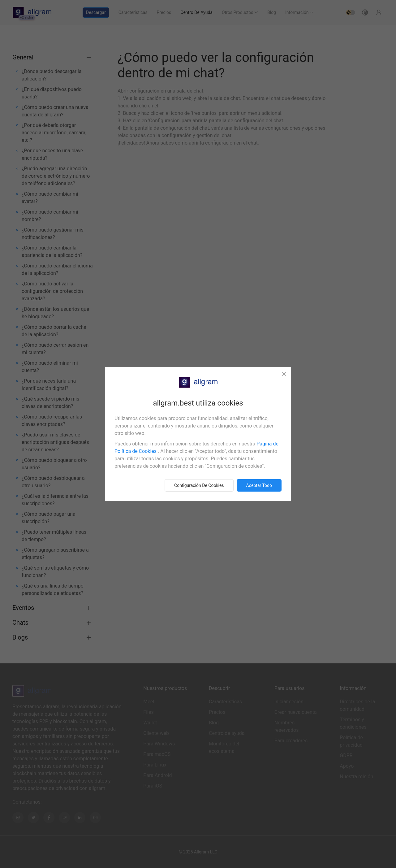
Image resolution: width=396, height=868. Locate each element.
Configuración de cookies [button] (199, 485)
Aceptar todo (259, 485)
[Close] (284, 374)
